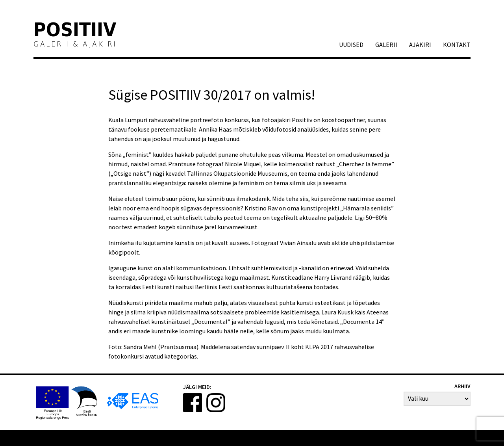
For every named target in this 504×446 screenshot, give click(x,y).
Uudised (351, 45)
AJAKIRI (420, 45)
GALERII (386, 45)
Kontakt (457, 45)
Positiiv (75, 31)
